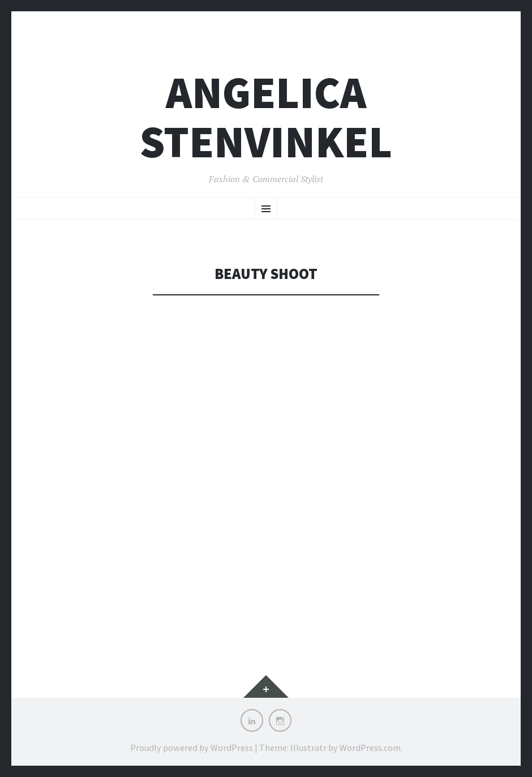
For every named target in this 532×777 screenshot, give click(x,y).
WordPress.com (370, 748)
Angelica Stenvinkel (266, 117)
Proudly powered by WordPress (192, 748)
